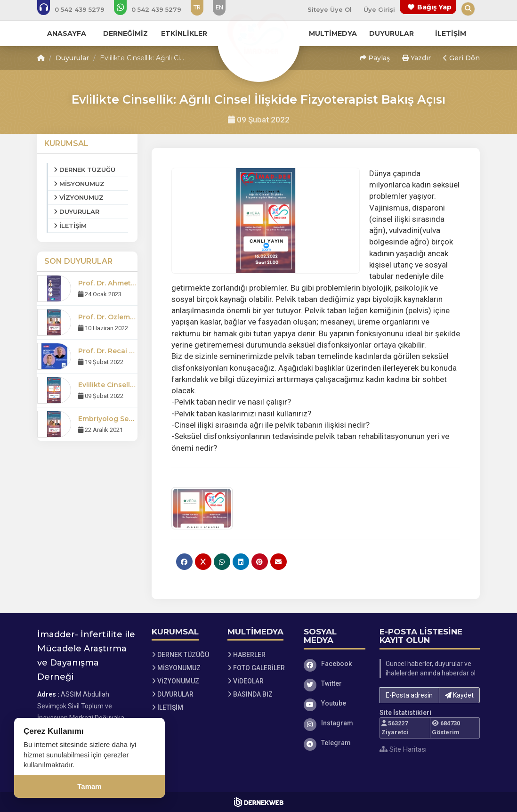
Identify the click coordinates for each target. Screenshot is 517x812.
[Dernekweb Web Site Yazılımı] (259, 802)
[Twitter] (335, 683)
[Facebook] (335, 664)
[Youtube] (335, 703)
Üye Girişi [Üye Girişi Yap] (379, 9)
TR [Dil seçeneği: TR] (197, 7)
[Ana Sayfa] (258, 40)
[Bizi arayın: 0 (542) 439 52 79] (77, 9)
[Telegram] (335, 743)
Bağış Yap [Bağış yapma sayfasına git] (434, 7)
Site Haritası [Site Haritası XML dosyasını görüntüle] (403, 749)
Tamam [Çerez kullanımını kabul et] (89, 786)
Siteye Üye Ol (330, 9)
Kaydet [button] (459, 695)
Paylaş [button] (375, 58)
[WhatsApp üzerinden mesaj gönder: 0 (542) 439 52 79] (154, 9)
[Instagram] (335, 723)
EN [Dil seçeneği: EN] (219, 7)
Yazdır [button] (416, 58)
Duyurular (72, 58)
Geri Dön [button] (461, 58)
